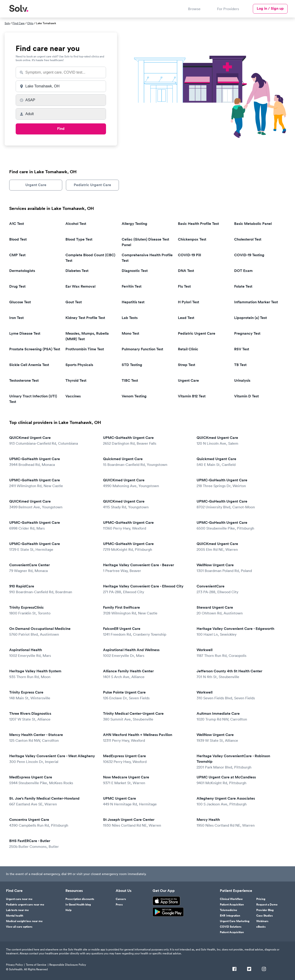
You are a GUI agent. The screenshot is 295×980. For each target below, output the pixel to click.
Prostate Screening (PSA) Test (35, 349)
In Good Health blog (78, 905)
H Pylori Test (189, 302)
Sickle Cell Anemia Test (29, 365)
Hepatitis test (133, 302)
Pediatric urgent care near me (25, 905)
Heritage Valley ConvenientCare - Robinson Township (240, 762)
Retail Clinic (188, 349)
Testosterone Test (24, 380)
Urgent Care (36, 185)
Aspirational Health (53, 653)
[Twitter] (249, 969)
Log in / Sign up (270, 8)
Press (119, 905)
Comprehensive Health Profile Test (147, 258)
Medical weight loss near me (24, 921)
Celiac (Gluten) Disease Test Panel (145, 242)
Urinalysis (242, 380)
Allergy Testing (134, 224)
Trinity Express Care (53, 695)
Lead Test (186, 318)
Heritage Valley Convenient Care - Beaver (147, 568)
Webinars (262, 921)
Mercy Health (240, 823)
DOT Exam (243, 271)
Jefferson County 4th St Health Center (240, 674)
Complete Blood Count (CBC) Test (90, 258)
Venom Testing (134, 396)
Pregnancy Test (247, 333)
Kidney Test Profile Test (85, 318)
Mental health (15, 916)
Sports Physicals (79, 365)
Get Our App (164, 891)
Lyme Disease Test (25, 333)
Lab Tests (130, 318)
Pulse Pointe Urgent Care (147, 695)
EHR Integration (230, 916)
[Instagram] (264, 969)
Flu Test (184, 286)
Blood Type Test (79, 239)
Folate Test (243, 286)
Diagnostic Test (135, 271)
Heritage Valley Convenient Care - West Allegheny (53, 759)
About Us (124, 891)
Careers (121, 899)
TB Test (240, 365)
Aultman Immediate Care (240, 716)
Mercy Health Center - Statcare (53, 738)
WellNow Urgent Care (240, 568)
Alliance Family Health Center (147, 674)
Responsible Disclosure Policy (68, 965)
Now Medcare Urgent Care (147, 780)
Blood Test (18, 239)
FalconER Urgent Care (147, 632)
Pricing (261, 899)
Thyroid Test (76, 380)
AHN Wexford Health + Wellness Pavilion (147, 738)
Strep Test (187, 365)
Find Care (19, 23)
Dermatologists (22, 271)
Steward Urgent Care (240, 610)
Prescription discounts (80, 899)
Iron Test (16, 318)
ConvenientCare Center (53, 568)
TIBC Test (130, 380)
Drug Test (17, 286)
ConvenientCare (240, 589)
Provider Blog (265, 910)
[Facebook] (234, 969)
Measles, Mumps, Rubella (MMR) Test (87, 336)
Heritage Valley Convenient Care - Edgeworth (240, 632)
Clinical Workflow (231, 899)
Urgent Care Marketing (235, 921)
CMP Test (17, 255)
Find (61, 129)
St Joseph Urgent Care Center (147, 823)
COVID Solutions (231, 927)
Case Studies (265, 916)
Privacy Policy (14, 965)
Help (68, 910)
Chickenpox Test (192, 239)
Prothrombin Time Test (85, 349)
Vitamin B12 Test (192, 396)
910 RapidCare (53, 589)
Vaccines (73, 396)
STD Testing (132, 365)
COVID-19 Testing (249, 255)
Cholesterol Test (248, 239)
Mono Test (130, 333)
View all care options (19, 927)
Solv (7, 23)
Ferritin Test (132, 286)
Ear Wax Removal (80, 286)
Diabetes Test (77, 271)
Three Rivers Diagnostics (53, 716)
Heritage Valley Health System (53, 674)
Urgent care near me (19, 899)
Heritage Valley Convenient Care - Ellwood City (147, 589)
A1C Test (17, 224)
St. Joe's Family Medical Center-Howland (53, 801)
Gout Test (74, 302)
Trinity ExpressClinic (53, 610)
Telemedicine (229, 910)
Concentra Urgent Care (53, 823)
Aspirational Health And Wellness (147, 653)
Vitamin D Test (246, 396)
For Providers (228, 9)
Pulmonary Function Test (142, 349)
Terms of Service (36, 965)
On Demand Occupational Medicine (53, 632)
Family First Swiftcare (147, 610)
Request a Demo (267, 905)
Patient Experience (236, 891)
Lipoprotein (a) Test (251, 318)
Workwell (240, 653)
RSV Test (242, 349)
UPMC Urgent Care (147, 801)
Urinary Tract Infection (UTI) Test (33, 399)
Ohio (30, 23)
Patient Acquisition (232, 905)
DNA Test (186, 271)
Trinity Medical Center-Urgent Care (147, 716)
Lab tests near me (17, 910)
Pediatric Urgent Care (92, 185)
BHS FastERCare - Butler (53, 844)
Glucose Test (20, 302)
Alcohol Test (76, 224)
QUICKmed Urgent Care (53, 441)
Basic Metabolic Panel (253, 224)
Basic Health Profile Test (198, 224)
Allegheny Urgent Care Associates (240, 801)
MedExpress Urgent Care (147, 759)
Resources (74, 891)
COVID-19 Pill (189, 255)
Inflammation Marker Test (256, 302)
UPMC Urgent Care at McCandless (240, 780)
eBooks (261, 927)
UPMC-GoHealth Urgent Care (147, 441)
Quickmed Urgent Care (147, 462)
